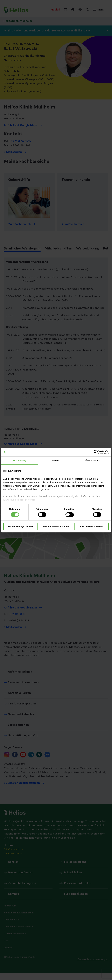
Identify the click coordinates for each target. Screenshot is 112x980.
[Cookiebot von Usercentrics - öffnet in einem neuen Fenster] (96, 452)
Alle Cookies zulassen (91, 526)
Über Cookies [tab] (93, 460)
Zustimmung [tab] (19, 460)
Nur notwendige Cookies (21, 526)
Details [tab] (56, 460)
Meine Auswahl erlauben (56, 526)
